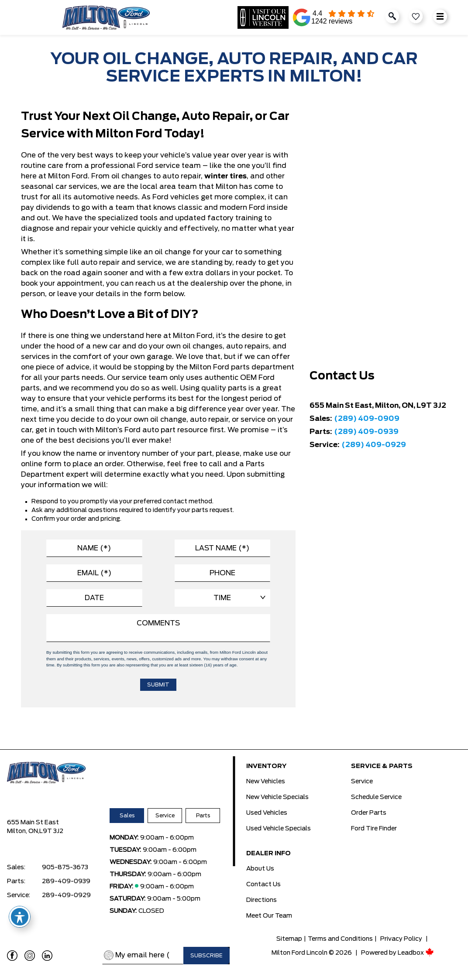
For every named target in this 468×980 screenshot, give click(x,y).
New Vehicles (266, 782)
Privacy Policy (401, 939)
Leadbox (416, 953)
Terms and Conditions (340, 939)
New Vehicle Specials (277, 797)
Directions (262, 900)
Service (165, 816)
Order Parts (369, 813)
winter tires (225, 176)
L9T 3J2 (51, 831)
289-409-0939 (66, 881)
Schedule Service (376, 797)
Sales (127, 816)
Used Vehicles (267, 813)
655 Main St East (33, 823)
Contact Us (263, 884)
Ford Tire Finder (374, 829)
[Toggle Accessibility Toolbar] (20, 917)
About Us (260, 869)
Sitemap (289, 939)
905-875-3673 (65, 867)
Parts (203, 816)
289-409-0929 (66, 895)
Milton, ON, (23, 831)
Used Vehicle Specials (279, 829)
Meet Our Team (269, 916)
